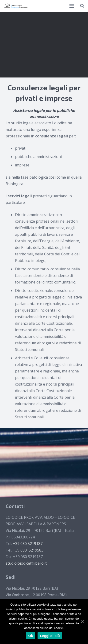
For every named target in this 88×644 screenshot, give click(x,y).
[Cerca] (82, 6)
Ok (31, 636)
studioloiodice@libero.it (26, 563)
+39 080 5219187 (28, 544)
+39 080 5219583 (28, 550)
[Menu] (72, 6)
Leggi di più (50, 636)
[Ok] (82, 622)
